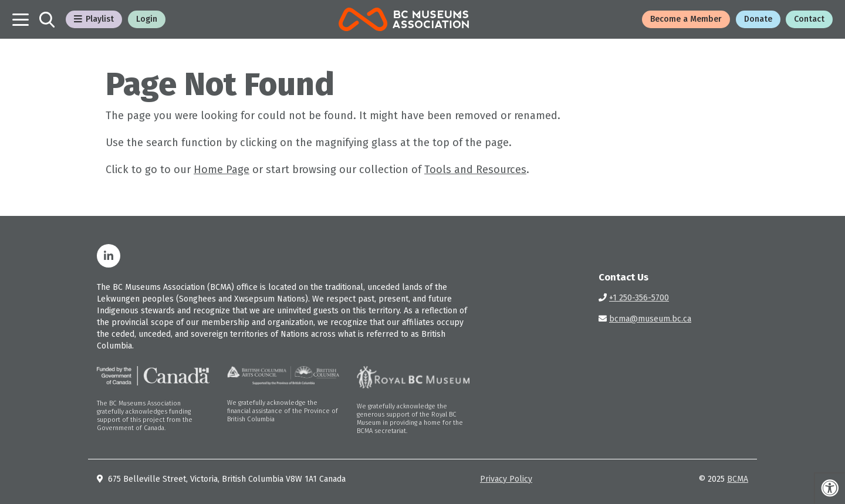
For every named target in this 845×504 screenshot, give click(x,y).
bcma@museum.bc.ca (650, 319)
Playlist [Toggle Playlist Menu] (94, 19)
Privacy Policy (506, 479)
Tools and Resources (475, 170)
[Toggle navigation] (21, 20)
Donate (758, 19)
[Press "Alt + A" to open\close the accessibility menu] (829, 488)
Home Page (222, 170)
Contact (809, 19)
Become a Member (686, 19)
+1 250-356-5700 (639, 298)
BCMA (738, 479)
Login (147, 19)
